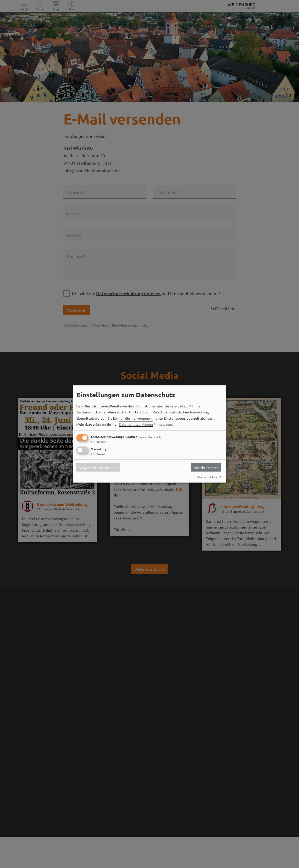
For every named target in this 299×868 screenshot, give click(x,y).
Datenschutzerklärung (136, 424)
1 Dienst (98, 442)
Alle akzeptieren (206, 467)
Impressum (164, 424)
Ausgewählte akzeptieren (98, 467)
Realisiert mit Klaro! (209, 477)
